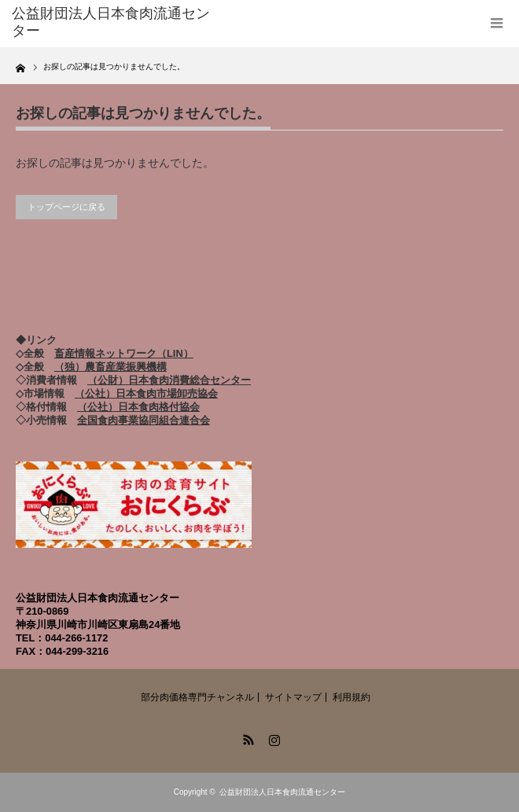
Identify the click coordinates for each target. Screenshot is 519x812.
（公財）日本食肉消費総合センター (169, 380)
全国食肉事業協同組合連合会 (144, 420)
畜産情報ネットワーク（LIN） (124, 353)
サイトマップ (293, 697)
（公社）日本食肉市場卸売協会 (146, 393)
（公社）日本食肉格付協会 (138, 407)
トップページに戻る (66, 207)
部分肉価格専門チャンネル (197, 697)
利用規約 (352, 697)
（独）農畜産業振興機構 (110, 367)
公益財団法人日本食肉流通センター (282, 792)
